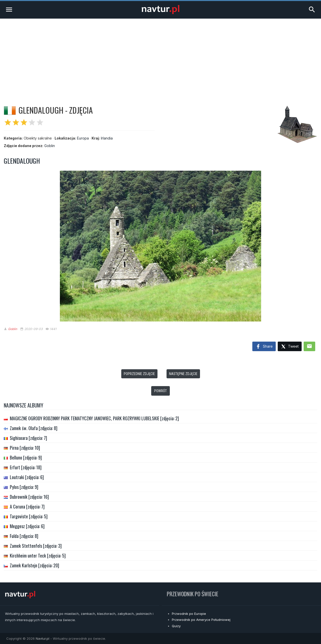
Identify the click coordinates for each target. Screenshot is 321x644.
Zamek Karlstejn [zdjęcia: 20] (34, 565)
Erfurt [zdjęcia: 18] (26, 467)
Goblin (50, 146)
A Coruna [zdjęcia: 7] (27, 507)
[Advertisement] (160, 56)
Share (264, 347)
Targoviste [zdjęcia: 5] (29, 516)
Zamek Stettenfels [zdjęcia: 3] (36, 546)
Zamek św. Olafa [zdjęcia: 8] (34, 428)
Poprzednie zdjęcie (139, 374)
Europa (83, 138)
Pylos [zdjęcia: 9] (24, 487)
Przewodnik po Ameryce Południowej (201, 620)
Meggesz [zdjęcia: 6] (27, 526)
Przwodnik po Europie (189, 614)
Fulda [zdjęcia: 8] (24, 536)
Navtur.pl (43, 638)
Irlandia (107, 138)
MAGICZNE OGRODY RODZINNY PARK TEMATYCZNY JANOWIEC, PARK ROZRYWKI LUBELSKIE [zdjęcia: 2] (94, 418)
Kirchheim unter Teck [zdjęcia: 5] (38, 556)
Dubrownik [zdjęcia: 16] (29, 497)
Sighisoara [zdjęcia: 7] (28, 438)
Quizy (176, 626)
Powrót (160, 391)
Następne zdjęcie (183, 374)
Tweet (290, 347)
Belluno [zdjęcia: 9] (26, 457)
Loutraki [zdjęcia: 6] (27, 477)
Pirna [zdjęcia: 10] (25, 448)
